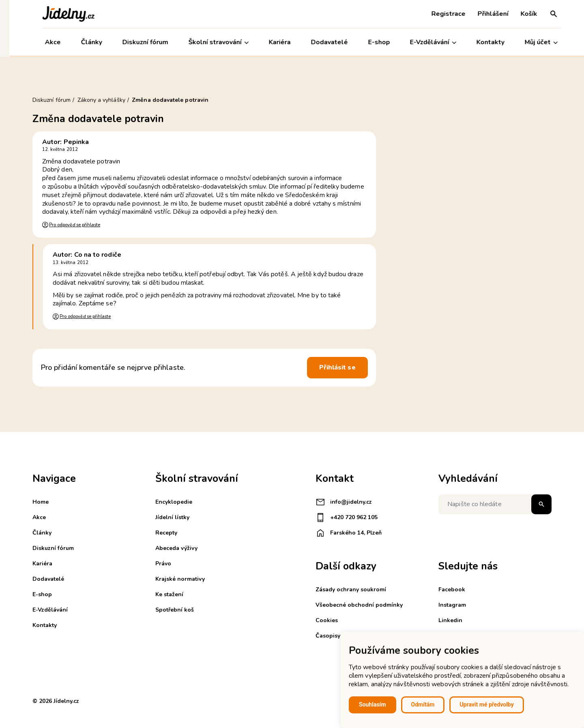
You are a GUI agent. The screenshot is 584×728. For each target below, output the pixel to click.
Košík (520, 14)
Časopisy (328, 636)
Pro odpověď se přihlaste (75, 225)
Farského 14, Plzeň (349, 533)
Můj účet (532, 42)
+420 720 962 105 (347, 518)
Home (41, 502)
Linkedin (450, 620)
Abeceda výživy (176, 548)
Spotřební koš (175, 610)
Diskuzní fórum (136, 42)
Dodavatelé (320, 42)
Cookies (327, 620)
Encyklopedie (174, 502)
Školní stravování (209, 42)
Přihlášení (484, 14)
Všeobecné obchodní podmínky (359, 605)
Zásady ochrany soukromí (351, 589)
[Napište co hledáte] (495, 504)
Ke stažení (169, 594)
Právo (163, 564)
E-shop (369, 42)
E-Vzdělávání (424, 42)
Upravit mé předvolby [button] (486, 704)
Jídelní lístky (172, 517)
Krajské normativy (180, 579)
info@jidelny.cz (344, 502)
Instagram (452, 605)
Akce (44, 42)
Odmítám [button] (423, 704)
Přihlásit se (337, 367)
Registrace (439, 14)
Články (82, 42)
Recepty (166, 533)
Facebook (452, 589)
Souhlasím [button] (373, 704)
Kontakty (481, 42)
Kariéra (271, 42)
